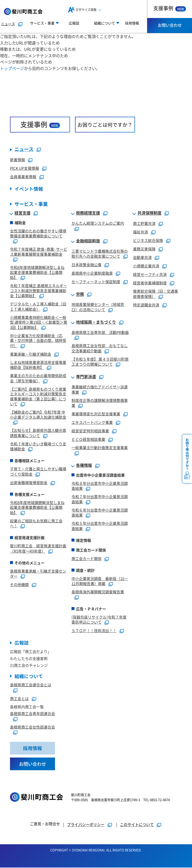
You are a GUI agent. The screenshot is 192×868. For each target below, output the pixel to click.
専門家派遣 (86, 377)
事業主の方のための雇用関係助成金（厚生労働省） (38, 378)
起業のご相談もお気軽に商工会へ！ (36, 524)
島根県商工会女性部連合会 (32, 727)
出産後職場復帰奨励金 (29, 483)
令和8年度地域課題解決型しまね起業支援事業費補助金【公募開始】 (37, 273)
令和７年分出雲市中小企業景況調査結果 (100, 499)
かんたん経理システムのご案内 (98, 223)
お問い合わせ (170, 25)
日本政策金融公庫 (86, 265)
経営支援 (22, 213)
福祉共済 (140, 232)
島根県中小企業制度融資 (92, 273)
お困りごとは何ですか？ (105, 125)
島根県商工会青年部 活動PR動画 (100, 333)
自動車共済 (142, 258)
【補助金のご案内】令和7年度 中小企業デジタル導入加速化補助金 (38, 415)
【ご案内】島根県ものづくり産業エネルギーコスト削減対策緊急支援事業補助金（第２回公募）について (38, 397)
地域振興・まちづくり (96, 322)
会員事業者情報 (23, 177)
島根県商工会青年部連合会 (32, 714)
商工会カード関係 (86, 559)
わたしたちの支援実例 (29, 659)
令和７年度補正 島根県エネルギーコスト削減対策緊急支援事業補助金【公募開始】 (38, 291)
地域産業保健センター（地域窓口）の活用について (98, 307)
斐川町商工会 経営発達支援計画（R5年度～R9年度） (38, 549)
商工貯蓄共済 (144, 224)
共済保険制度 (149, 213)
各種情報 (84, 466)
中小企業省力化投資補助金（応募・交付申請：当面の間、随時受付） (38, 341)
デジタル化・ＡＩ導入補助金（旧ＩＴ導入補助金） (38, 307)
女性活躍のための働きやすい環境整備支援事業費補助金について (38, 234)
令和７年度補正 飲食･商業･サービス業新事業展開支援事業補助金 (39, 252)
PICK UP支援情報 (24, 168)
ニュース (8, 24)
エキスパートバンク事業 (92, 423)
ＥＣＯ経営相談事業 (88, 439)
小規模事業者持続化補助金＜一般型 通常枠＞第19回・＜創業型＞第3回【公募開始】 (39, 323)
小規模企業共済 (146, 266)
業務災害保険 (144, 249)
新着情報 (17, 160)
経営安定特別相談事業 (90, 431)
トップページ (12, 68)
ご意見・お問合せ (45, 824)
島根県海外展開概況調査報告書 (98, 592)
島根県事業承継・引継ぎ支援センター (38, 574)
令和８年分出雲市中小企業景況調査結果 (100, 486)
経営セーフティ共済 (150, 275)
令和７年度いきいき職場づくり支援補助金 (38, 447)
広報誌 (74, 23)
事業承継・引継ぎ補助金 (31, 354)
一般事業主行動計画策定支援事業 (100, 448)
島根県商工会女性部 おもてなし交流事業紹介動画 (100, 348)
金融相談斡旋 (88, 241)
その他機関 (19, 585)
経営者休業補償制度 (150, 283)
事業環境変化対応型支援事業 (96, 414)
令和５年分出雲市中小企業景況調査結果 (100, 526)
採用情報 (132, 23)
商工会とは (19, 699)
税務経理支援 (88, 213)
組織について (29, 676)
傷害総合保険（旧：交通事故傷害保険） (155, 294)
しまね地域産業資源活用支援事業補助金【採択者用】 (38, 365)
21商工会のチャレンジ (29, 665)
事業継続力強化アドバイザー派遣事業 (100, 390)
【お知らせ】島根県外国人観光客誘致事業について (38, 433)
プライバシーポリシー (86, 825)
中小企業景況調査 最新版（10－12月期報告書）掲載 (100, 581)
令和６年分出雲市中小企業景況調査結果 (100, 513)
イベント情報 (29, 189)
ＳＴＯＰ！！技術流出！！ (94, 631)
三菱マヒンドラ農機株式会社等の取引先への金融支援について (100, 254)
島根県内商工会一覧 (27, 707)
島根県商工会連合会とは (31, 685)
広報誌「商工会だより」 (31, 652)
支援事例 (170, 8)
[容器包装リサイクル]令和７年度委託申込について (99, 620)
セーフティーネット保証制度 (96, 282)
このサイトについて (137, 825)
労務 (80, 294)
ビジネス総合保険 (148, 241)
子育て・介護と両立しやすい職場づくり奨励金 (38, 472)
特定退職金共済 (146, 305)
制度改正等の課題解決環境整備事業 (100, 403)
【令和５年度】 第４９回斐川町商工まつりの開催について (100, 362)
